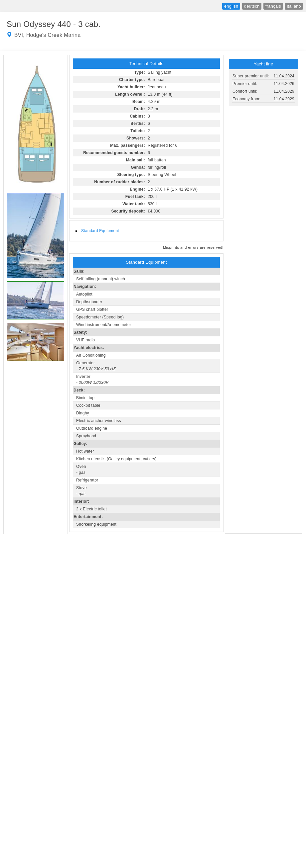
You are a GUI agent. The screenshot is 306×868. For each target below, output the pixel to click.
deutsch (252, 6)
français (273, 6)
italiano (294, 6)
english (231, 6)
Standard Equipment (100, 231)
